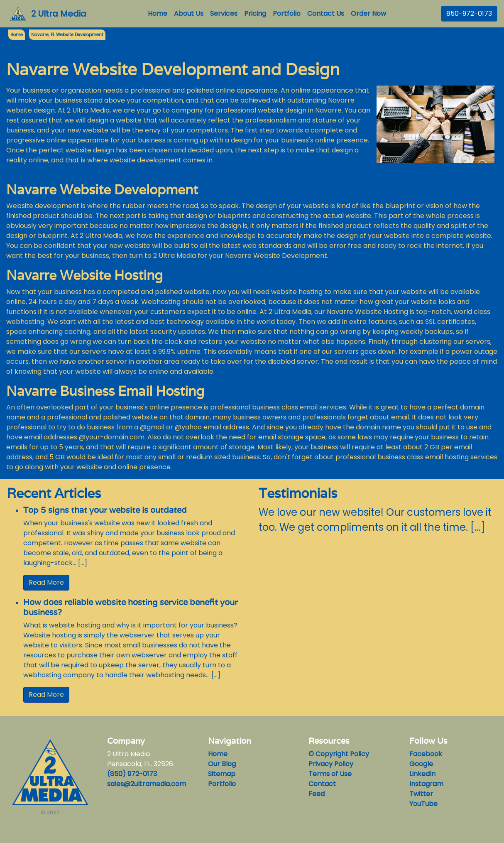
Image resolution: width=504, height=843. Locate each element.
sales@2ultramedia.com (147, 784)
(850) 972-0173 (132, 774)
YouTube (423, 804)
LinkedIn (422, 774)
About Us (189, 13)
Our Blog (222, 764)
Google (421, 764)
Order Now (368, 13)
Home (159, 13)
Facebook (426, 754)
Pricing (255, 13)
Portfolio (287, 13)
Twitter (421, 794)
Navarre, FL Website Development (67, 35)
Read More (46, 582)
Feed (317, 794)
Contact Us (326, 13)
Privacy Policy (331, 764)
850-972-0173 (469, 13)
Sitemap (222, 774)
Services (224, 13)
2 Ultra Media (59, 14)
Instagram (426, 784)
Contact (322, 784)
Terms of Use (330, 774)
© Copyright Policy (339, 754)
